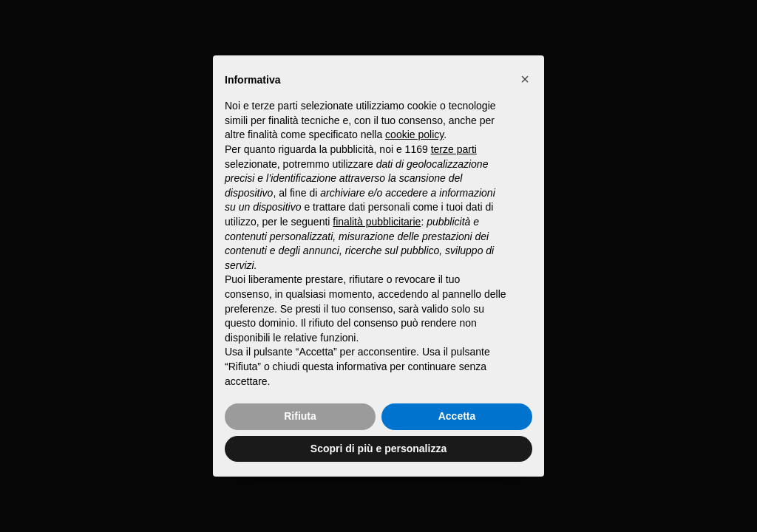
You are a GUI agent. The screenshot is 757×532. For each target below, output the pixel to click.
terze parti (454, 149)
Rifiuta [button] (300, 416)
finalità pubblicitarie (377, 222)
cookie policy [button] (414, 134)
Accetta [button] (457, 416)
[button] (525, 79)
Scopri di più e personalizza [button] (378, 449)
